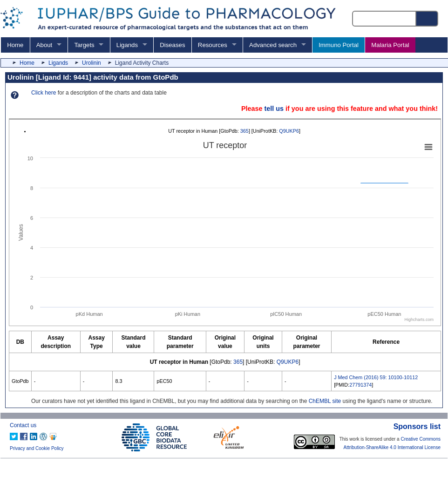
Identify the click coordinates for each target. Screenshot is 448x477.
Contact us (23, 425)
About (44, 45)
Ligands (127, 45)
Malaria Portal (390, 45)
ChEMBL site (325, 401)
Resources (213, 45)
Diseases (172, 45)
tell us (274, 109)
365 (244, 131)
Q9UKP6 (289, 131)
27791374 (360, 385)
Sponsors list (417, 426)
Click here (44, 93)
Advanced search (273, 45)
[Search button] (428, 19)
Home (15, 45)
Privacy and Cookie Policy (37, 448)
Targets (84, 45)
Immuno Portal (339, 45)
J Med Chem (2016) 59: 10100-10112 (376, 377)
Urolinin (92, 63)
